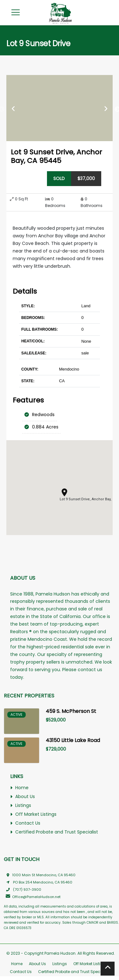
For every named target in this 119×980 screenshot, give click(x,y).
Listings (21, 806)
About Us (23, 797)
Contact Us (25, 823)
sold (59, 178)
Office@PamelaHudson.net (32, 897)
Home (19, 788)
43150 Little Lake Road (73, 740)
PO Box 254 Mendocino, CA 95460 (38, 882)
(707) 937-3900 (23, 889)
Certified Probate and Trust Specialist (54, 832)
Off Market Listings (33, 815)
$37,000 (86, 178)
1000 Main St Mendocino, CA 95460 (40, 875)
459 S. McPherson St (71, 711)
